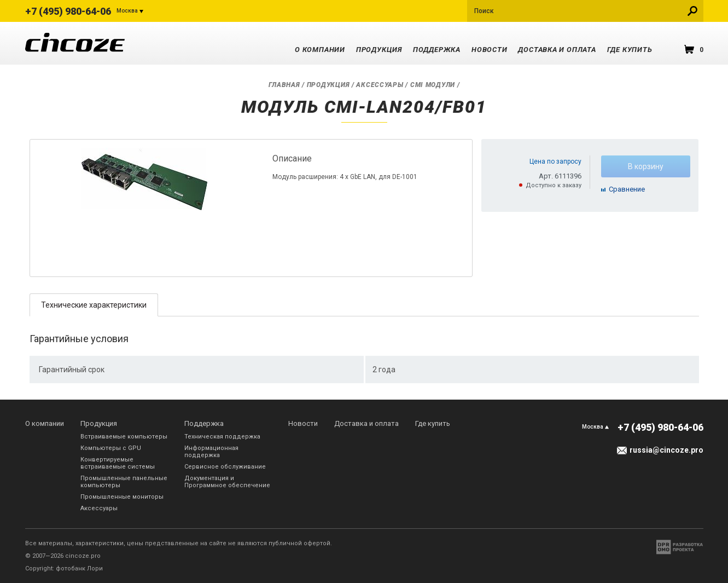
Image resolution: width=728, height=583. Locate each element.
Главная (284, 85)
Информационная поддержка (211, 452)
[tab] (94, 305)
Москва (127, 11)
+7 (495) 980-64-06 (68, 11)
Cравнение (627, 189)
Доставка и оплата (557, 50)
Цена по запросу (555, 161)
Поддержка (437, 50)
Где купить (630, 50)
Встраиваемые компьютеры (124, 437)
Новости (489, 50)
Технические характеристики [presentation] (94, 305)
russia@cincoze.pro (666, 450)
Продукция (379, 50)
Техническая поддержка (222, 437)
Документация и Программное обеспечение (227, 482)
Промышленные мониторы (122, 497)
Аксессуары (380, 85)
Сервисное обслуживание (225, 467)
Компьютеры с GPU (111, 448)
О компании (320, 50)
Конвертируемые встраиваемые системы (118, 463)
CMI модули (433, 85)
